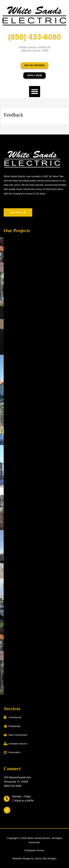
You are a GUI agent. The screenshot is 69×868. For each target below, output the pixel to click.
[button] (35, 92)
